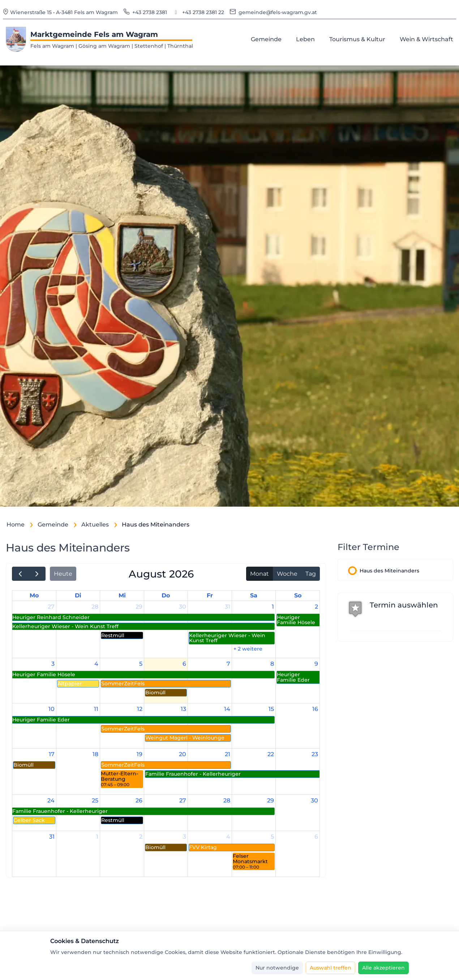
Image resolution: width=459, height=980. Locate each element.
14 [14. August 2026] (227, 709)
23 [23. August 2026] (315, 754)
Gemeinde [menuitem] (268, 39)
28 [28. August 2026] (227, 800)
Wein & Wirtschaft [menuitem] (428, 39)
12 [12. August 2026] (140, 709)
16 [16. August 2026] (315, 709)
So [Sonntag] (298, 595)
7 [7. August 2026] (228, 664)
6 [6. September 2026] (316, 837)
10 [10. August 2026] (52, 709)
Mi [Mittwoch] (122, 595)
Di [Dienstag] (78, 595)
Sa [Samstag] (254, 595)
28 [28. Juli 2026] (95, 607)
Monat (259, 574)
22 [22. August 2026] (271, 754)
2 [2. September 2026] (141, 837)
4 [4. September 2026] (228, 837)
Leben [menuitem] (307, 39)
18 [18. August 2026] (95, 754)
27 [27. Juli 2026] (51, 607)
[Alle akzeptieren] (383, 968)
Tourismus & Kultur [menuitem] (359, 39)
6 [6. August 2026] (184, 664)
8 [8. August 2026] (272, 664)
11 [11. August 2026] (96, 709)
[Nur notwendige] (277, 968)
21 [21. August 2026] (228, 754)
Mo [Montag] (34, 595)
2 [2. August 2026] (316, 607)
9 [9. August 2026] (316, 664)
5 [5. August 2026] (141, 664)
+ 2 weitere (248, 649)
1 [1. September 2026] (97, 837)
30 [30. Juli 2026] (183, 607)
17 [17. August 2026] (52, 754)
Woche (287, 574)
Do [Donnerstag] (166, 595)
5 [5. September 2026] (272, 837)
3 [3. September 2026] (185, 837)
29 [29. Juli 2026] (139, 607)
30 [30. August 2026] (314, 800)
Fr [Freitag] (210, 595)
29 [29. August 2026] (271, 800)
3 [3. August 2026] (53, 664)
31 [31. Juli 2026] (228, 607)
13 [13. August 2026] (183, 709)
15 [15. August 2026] (271, 709)
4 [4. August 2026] (96, 664)
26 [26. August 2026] (139, 800)
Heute (63, 574)
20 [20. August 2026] (183, 754)
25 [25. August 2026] (95, 800)
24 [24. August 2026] (51, 800)
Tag (311, 574)
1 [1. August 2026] (273, 607)
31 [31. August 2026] (52, 837)
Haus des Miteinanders (389, 571)
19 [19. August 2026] (140, 754)
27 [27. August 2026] (183, 800)
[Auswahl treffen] (331, 968)
